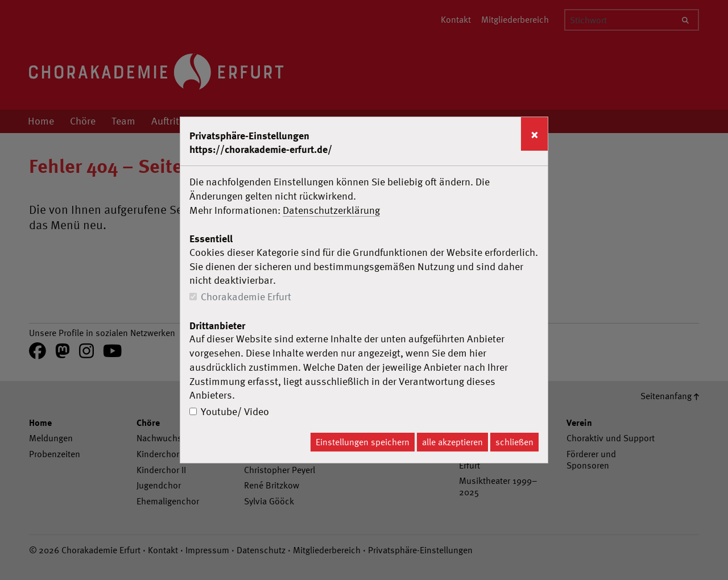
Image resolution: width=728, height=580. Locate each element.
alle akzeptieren (452, 442)
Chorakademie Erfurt (246, 297)
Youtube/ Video (235, 411)
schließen (514, 442)
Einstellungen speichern (363, 442)
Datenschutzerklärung (331, 210)
